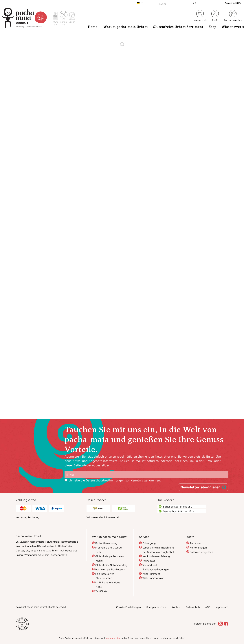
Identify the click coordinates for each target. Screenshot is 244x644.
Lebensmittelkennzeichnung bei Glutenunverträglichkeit (158, 550)
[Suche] (179, 3)
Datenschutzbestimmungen (105, 480)
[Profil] (215, 16)
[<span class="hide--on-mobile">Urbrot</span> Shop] (189, 16)
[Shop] (212, 27)
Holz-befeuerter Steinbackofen (104, 576)
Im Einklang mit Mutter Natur (108, 585)
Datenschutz (193, 607)
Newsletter (148, 561)
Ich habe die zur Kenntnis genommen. (114, 480)
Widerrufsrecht (151, 574)
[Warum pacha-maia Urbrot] (126, 27)
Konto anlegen (198, 547)
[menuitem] (179, 3)
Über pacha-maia (156, 607)
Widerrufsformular (153, 578)
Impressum (222, 607)
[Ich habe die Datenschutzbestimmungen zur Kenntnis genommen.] (66, 480)
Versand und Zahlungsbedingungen (155, 567)
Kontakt (176, 607)
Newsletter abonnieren (200, 487)
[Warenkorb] (200, 16)
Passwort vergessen (201, 552)
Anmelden (195, 543)
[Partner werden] (233, 16)
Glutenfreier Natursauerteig (111, 565)
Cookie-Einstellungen (129, 607)
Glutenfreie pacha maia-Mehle (109, 558)
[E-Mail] (146, 475)
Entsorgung (149, 543)
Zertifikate (101, 591)
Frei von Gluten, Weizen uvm (109, 550)
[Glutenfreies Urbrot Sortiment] (178, 27)
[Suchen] (195, 3)
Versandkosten (113, 638)
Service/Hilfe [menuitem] (233, 3)
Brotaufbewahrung (106, 543)
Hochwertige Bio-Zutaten (110, 569)
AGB (208, 607)
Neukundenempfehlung (156, 556)
